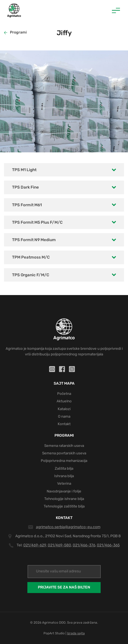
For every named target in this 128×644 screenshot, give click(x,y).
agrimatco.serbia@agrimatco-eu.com (68, 527)
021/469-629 (35, 545)
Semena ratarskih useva (64, 446)
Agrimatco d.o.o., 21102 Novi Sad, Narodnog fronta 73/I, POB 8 (68, 536)
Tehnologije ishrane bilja (64, 499)
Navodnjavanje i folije (64, 491)
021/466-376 (84, 545)
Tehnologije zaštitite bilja (64, 506)
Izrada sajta (76, 633)
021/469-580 (59, 545)
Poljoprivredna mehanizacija (64, 461)
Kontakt (64, 424)
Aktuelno (64, 401)
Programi (15, 32)
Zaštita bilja (64, 468)
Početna (64, 393)
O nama (64, 416)
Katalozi (64, 409)
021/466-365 (108, 545)
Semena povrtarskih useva (64, 453)
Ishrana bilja (64, 476)
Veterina (64, 483)
